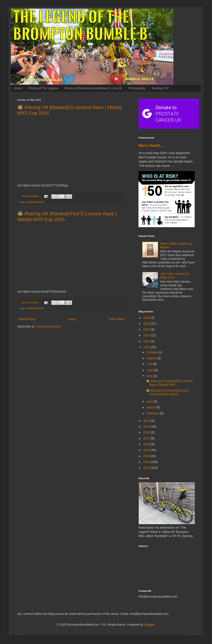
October (153, 352)
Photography (137, 88)
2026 (147, 318)
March (151, 407)
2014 (147, 456)
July (150, 364)
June (150, 370)
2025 (147, 324)
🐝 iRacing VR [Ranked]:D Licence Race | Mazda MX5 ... (169, 383)
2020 (147, 421)
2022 (147, 341)
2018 (147, 432)
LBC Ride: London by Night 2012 (174, 276)
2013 (147, 462)
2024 (147, 329)
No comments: (31, 196)
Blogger (149, 625)
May (150, 376)
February (153, 413)
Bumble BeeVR (35, 202)
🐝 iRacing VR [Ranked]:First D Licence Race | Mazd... (167, 392)
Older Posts (116, 319)
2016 (147, 444)
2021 (147, 347)
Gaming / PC (161, 88)
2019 (147, 427)
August (152, 358)
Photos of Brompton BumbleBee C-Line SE (93, 88)
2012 (147, 468)
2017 (147, 438)
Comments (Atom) (48, 326)
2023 (147, 335)
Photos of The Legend (43, 88)
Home (18, 88)
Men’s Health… (151, 145)
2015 (147, 450)
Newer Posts (27, 319)
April (150, 402)
